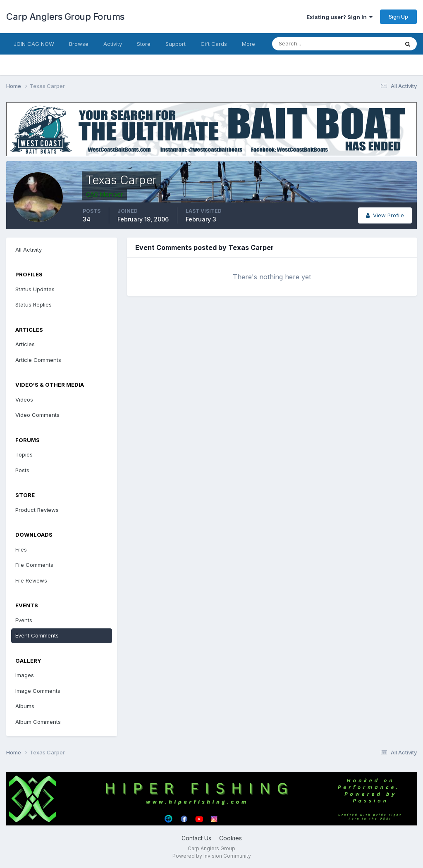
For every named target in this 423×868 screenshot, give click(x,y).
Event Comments (37, 635)
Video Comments (37, 415)
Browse (79, 44)
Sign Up (398, 17)
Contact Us (196, 838)
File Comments (34, 565)
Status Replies (33, 304)
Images (25, 675)
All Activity (29, 250)
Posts (22, 470)
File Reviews (31, 580)
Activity (113, 44)
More (249, 44)
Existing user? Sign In (339, 17)
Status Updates (35, 289)
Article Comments (38, 360)
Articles (25, 344)
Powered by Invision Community (212, 856)
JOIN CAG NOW (34, 44)
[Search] (308, 44)
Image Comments (38, 691)
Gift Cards (214, 44)
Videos (24, 400)
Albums (25, 706)
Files (21, 549)
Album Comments (38, 722)
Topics (24, 454)
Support (176, 44)
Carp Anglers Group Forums (65, 17)
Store (144, 44)
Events (24, 620)
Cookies (231, 838)
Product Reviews (37, 510)
